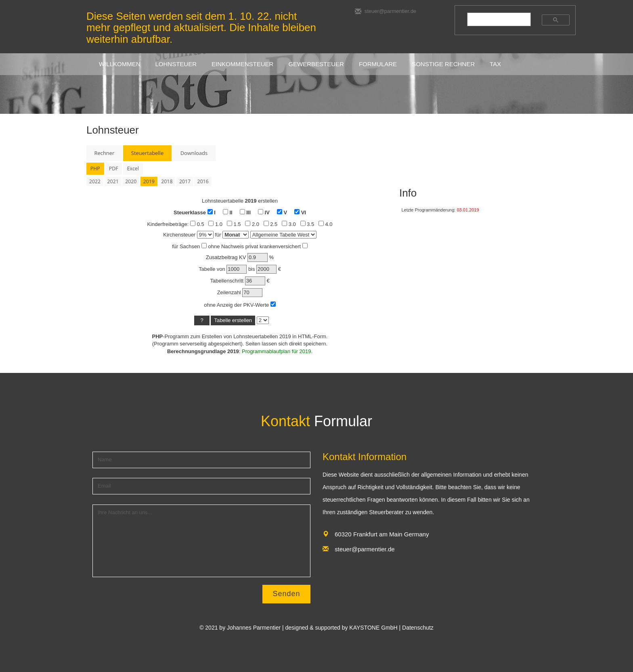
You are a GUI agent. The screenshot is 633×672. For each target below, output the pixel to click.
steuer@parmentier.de (386, 11)
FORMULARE (378, 64)
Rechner (104, 153)
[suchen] (495, 20)
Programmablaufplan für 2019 (276, 351)
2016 (203, 181)
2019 (149, 181)
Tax (495, 64)
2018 (167, 181)
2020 (131, 181)
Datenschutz (418, 628)
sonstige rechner (443, 64)
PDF (114, 169)
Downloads (194, 153)
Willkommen (120, 64)
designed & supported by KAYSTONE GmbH (342, 628)
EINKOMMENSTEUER (242, 64)
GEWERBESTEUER (316, 64)
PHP (95, 169)
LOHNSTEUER (176, 64)
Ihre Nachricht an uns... (201, 541)
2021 (113, 181)
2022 (95, 181)
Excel (133, 169)
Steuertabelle (147, 153)
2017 (185, 181)
